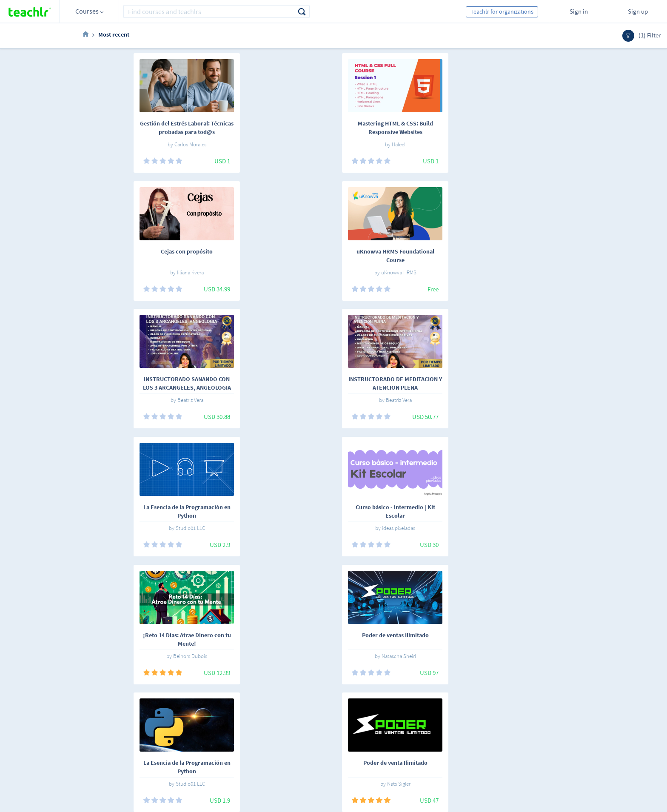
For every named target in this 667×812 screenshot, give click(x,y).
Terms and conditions (268, 737)
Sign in (579, 11)
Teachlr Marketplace (340, 713)
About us (252, 713)
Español (129, 715)
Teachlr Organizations (342, 725)
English (160, 715)
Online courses (211, 713)
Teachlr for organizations (502, 11)
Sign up (638, 11)
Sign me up (563, 718)
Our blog (251, 761)
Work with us (257, 725)
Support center (259, 749)
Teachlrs (203, 725)
